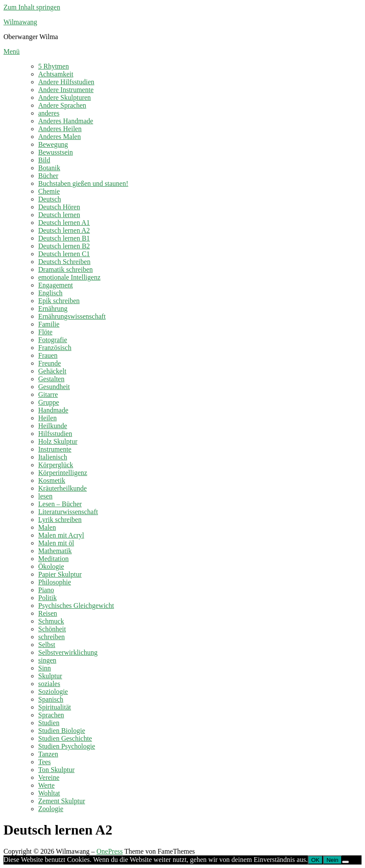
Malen (47, 527)
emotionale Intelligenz (69, 277)
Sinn (44, 668)
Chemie (49, 191)
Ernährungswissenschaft (72, 316)
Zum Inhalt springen (32, 7)
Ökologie (51, 566)
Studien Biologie (62, 731)
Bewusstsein (56, 152)
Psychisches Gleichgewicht (76, 606)
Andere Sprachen (62, 105)
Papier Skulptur (60, 574)
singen (47, 660)
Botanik (49, 168)
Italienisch (53, 457)
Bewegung (53, 144)
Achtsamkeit (56, 74)
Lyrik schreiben (60, 520)
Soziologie (53, 691)
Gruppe (49, 402)
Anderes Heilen (60, 129)
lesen (45, 496)
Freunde (49, 363)
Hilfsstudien (55, 434)
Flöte (45, 332)
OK (315, 860)
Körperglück (56, 465)
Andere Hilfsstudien (66, 82)
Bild (44, 160)
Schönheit (52, 629)
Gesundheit (54, 387)
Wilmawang (20, 22)
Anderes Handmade (66, 121)
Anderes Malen (59, 137)
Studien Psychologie (67, 746)
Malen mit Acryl (61, 535)
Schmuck (51, 621)
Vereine (49, 777)
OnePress (109, 851)
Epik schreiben (59, 301)
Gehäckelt (52, 371)
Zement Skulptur (62, 801)
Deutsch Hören (59, 207)
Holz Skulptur (58, 441)
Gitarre (48, 394)
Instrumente (55, 449)
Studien (49, 723)
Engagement (56, 285)
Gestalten (51, 379)
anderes (49, 113)
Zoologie (51, 809)
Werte (46, 785)
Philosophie (55, 582)
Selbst (47, 645)
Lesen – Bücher (60, 504)
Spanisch (51, 699)
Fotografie (53, 340)
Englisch (50, 293)
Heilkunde (53, 426)
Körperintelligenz (63, 473)
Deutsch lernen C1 (64, 254)
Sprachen (51, 715)
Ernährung (53, 309)
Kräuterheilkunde (62, 488)
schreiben (51, 637)
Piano (46, 590)
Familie (49, 324)
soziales (49, 684)
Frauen (48, 355)
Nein (332, 860)
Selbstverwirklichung (68, 652)
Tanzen (48, 754)
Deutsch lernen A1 (64, 223)
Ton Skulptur (56, 770)
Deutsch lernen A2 (64, 230)
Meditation (53, 559)
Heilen (48, 418)
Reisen (48, 613)
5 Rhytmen (54, 66)
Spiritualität (55, 707)
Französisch (55, 348)
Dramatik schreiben (66, 269)
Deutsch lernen (59, 215)
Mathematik (55, 551)
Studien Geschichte (65, 738)
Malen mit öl (56, 543)
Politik (48, 598)
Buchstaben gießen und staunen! (83, 183)
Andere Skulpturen (64, 97)
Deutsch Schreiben (64, 262)
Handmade (53, 410)
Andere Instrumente (66, 90)
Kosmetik (52, 480)
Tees (44, 762)
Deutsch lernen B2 (64, 246)
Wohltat (49, 793)
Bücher (48, 176)
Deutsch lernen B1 (64, 238)
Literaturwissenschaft (68, 512)
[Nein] (345, 862)
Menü (12, 51)
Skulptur (50, 676)
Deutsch (49, 199)
